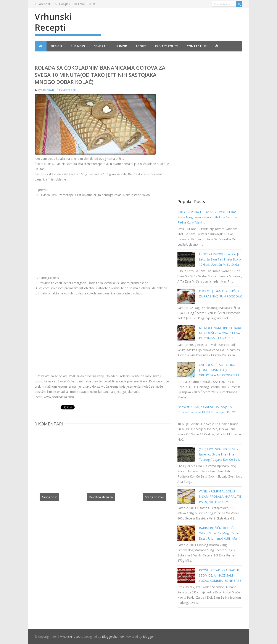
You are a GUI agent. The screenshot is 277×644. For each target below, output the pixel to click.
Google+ (63, 4)
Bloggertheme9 (113, 637)
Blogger (148, 637)
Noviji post (49, 497)
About (141, 46)
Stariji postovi (155, 497)
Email (80, 4)
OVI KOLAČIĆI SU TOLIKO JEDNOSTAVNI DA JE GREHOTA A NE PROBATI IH (219, 370)
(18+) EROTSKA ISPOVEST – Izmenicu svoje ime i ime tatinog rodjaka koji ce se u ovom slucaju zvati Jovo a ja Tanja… (220, 459)
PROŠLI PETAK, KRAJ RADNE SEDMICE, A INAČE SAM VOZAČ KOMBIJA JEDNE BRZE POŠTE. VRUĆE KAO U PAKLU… (220, 581)
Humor (121, 46)
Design (56, 46)
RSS (94, 4)
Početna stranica (101, 497)
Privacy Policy (167, 46)
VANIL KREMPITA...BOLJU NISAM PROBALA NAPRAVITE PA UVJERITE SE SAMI (220, 496)
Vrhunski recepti (53, 22)
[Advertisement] (71, 233)
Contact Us (197, 46)
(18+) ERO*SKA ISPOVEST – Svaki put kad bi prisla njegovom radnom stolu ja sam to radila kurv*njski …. (209, 217)
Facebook (43, 4)
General (100, 46)
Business (78, 46)
